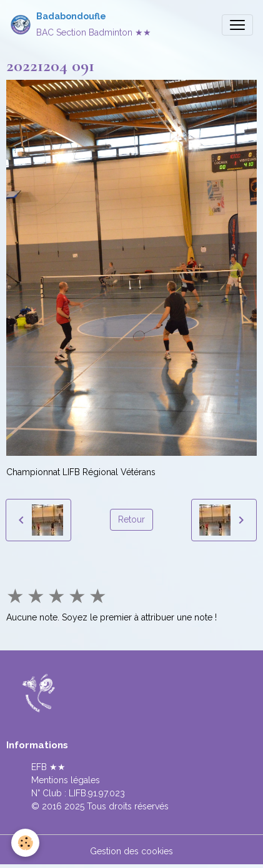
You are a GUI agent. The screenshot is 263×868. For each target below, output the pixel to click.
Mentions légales (66, 780)
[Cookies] (25, 843)
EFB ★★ (48, 767)
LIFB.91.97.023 (97, 793)
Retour (131, 519)
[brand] (81, 25)
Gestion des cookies (131, 851)
